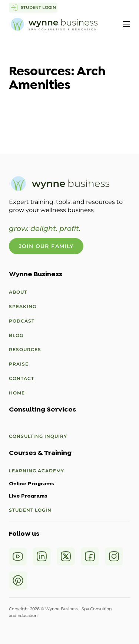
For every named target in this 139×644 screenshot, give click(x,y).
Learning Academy (37, 471)
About (18, 292)
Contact (21, 378)
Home (17, 393)
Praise (19, 364)
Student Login (30, 510)
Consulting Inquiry (38, 436)
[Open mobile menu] (126, 24)
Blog (16, 335)
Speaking (23, 306)
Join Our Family (46, 246)
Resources (25, 349)
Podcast (22, 321)
